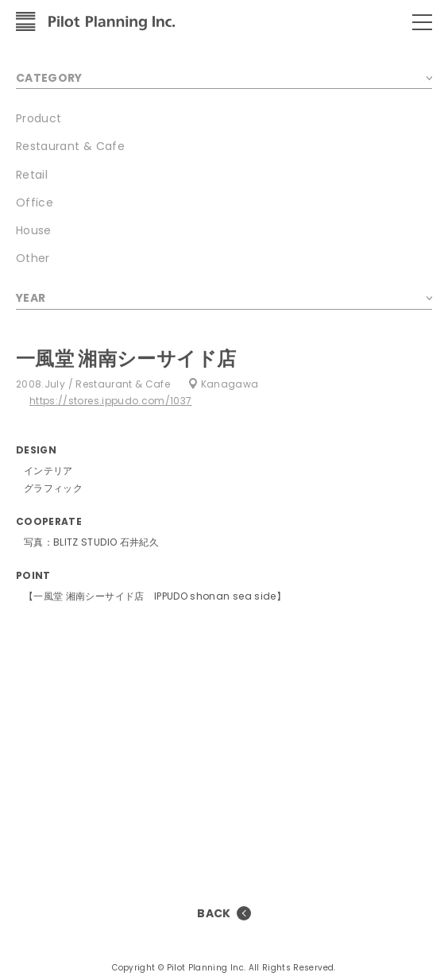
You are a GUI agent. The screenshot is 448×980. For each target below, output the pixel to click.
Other (33, 258)
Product (39, 118)
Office (35, 203)
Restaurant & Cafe (70, 146)
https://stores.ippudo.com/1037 (111, 401)
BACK (214, 913)
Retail (32, 175)
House (34, 230)
